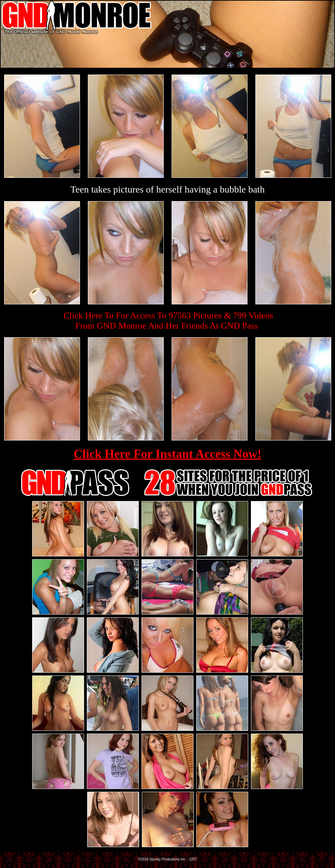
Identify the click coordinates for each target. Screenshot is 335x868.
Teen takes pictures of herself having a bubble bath (168, 189)
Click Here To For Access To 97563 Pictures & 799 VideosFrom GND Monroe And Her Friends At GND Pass (168, 321)
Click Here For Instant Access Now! (167, 454)
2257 (193, 859)
